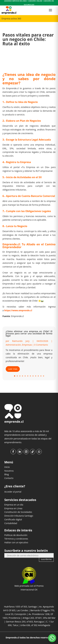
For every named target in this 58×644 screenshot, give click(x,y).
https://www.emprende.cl (18, 310)
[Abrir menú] (50, 10)
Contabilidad (11, 523)
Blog (7, 474)
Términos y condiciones (16, 539)
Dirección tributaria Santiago (19, 516)
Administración (13, 345)
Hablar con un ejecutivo (16, 542)
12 (44, 376)
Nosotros (9, 471)
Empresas (27, 345)
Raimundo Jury (21, 341)
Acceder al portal (13, 492)
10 (38, 376)
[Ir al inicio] (9, 10)
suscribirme (46, 559)
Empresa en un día (14, 505)
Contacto (9, 478)
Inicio (7, 467)
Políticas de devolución (16, 535)
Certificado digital (13, 519)
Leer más (13, 369)
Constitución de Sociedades (18, 512)
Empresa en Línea (13, 508)
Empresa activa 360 (11, 19)
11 (41, 376)
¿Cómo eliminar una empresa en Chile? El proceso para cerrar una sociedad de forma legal (29, 333)
